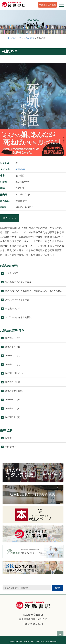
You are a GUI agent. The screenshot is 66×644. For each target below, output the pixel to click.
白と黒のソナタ (13, 308)
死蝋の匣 (20, 169)
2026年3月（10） (14, 347)
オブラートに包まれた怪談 (18, 317)
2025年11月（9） (14, 382)
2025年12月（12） (14, 373)
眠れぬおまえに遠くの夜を (18, 282)
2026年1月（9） (13, 365)
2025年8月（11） (14, 409)
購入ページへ (9, 218)
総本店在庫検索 (49, 5)
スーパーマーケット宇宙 (17, 300)
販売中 (8, 438)
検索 (57, 588)
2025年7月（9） (13, 417)
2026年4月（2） (13, 338)
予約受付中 (11, 447)
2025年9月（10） (14, 400)
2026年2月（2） (13, 356)
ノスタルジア (12, 273)
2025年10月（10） (14, 391)
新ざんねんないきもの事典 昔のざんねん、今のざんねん (34, 291)
